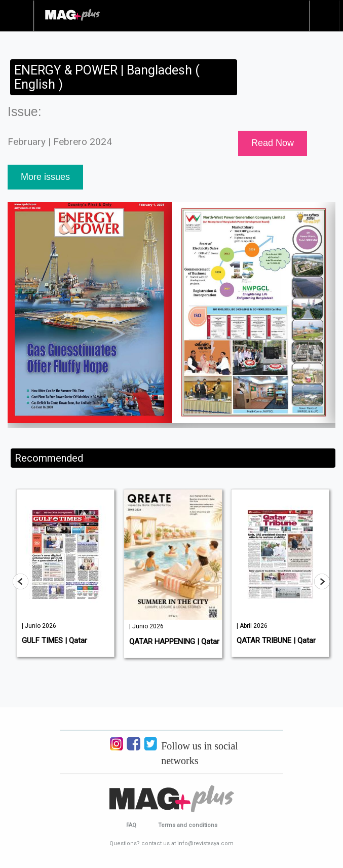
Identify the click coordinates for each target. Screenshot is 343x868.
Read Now (273, 143)
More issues (45, 177)
